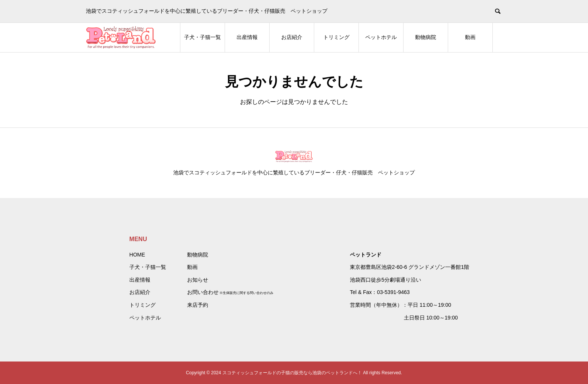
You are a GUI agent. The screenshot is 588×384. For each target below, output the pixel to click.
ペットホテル (381, 37)
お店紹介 (292, 37)
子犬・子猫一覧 (202, 37)
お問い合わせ (203, 292)
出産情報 (247, 37)
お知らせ (198, 280)
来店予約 (198, 305)
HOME (137, 255)
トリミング (336, 37)
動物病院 (426, 37)
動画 (470, 37)
